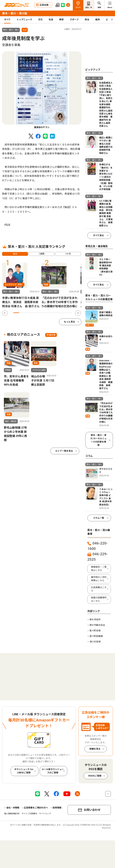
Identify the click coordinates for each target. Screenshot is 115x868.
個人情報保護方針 (12, 814)
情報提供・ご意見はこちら (99, 569)
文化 (40, 20)
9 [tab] (63, 313)
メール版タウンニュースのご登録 (53, 771)
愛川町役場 (95, 631)
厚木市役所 (95, 620)
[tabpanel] (42, 90)
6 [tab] (45, 313)
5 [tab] (39, 313)
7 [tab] (51, 313)
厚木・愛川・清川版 (15, 13)
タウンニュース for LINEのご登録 (24, 771)
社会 (51, 20)
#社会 (7, 225)
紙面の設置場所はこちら (99, 599)
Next (78, 313)
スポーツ (74, 20)
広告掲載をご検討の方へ (36, 808)
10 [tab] (69, 313)
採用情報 (57, 808)
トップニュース (24, 20)
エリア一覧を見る (64, 451)
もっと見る (69, 322)
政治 (87, 20)
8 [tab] (57, 313)
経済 (98, 20)
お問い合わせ (92, 810)
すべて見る (98, 235)
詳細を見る (95, 749)
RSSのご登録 (95, 776)
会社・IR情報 (13, 808)
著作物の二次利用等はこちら (99, 579)
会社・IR (89, 7)
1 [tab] (16, 313)
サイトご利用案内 (29, 814)
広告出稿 (44, 5)
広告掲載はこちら (99, 589)
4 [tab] (34, 313)
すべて (7, 20)
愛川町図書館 (96, 636)
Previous (5, 313)
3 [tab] (28, 313)
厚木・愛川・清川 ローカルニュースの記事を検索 (98, 440)
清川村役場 (95, 642)
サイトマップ (45, 814)
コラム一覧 (98, 518)
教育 (61, 20)
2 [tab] (22, 313)
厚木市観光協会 (97, 625)
